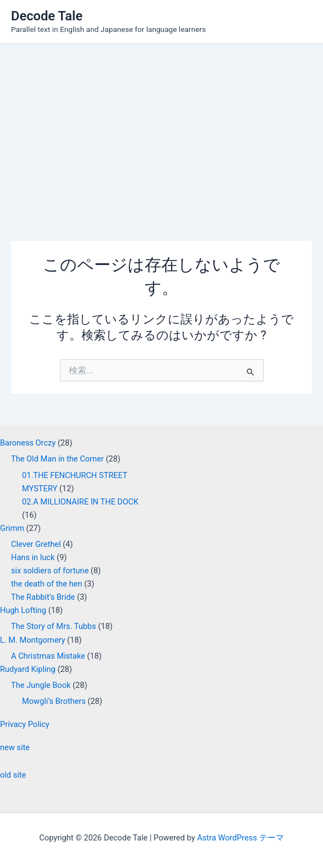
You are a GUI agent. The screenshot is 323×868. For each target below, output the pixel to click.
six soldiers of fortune (50, 571)
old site (13, 775)
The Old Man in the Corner (58, 459)
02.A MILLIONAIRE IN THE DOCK (80, 502)
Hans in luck (33, 557)
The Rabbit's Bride (43, 597)
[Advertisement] (161, 127)
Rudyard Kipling (28, 669)
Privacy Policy (25, 724)
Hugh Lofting (23, 610)
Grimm (12, 528)
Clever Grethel (36, 544)
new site (15, 747)
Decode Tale (47, 16)
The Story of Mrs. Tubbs (54, 626)
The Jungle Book (41, 685)
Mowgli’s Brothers (54, 701)
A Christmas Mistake (48, 656)
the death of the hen (46, 584)
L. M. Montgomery (32, 640)
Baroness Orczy (28, 443)
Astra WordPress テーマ (240, 838)
